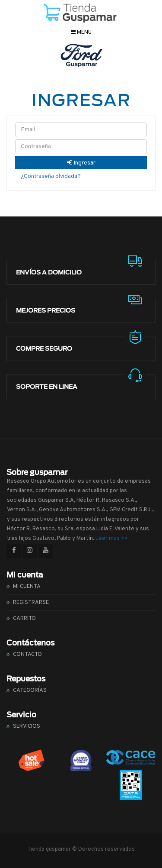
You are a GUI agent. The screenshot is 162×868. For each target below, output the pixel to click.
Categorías (30, 691)
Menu (81, 32)
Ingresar (81, 163)
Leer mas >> (112, 539)
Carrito (24, 619)
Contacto (27, 655)
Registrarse (31, 603)
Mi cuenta (27, 587)
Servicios (27, 726)
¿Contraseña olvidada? (51, 176)
